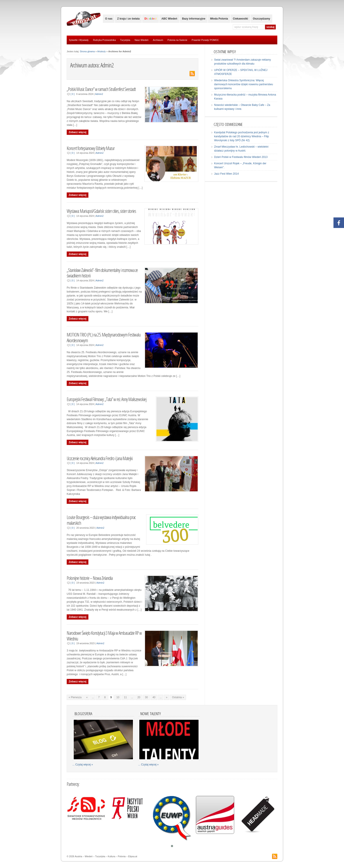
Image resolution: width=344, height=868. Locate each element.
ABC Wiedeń (169, 19)
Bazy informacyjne (194, 19)
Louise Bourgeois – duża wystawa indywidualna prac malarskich (101, 520)
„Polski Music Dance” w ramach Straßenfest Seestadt (101, 89)
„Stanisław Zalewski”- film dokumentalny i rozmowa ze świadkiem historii (102, 273)
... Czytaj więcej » (83, 765)
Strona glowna (87, 51)
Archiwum (158, 40)
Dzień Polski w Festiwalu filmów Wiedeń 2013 (241, 157)
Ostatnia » (178, 697)
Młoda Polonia (219, 19)
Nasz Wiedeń (141, 40)
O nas (109, 19)
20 (139, 697)
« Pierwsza (75, 697)
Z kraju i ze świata (128, 19)
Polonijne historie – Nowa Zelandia (90, 578)
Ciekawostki (240, 19)
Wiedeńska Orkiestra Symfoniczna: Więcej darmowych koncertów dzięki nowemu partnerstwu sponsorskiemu (244, 84)
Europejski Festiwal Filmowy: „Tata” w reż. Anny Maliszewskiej (107, 399)
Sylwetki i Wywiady (79, 40)
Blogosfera (83, 713)
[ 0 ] (73, 94)
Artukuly (101, 51)
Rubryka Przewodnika (104, 40)
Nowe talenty (151, 713)
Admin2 (99, 94)
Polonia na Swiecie (177, 40)
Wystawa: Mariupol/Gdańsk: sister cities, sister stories (101, 211)
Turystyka (125, 40)
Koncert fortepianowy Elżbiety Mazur (91, 148)
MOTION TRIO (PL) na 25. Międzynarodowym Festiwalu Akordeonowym (104, 337)
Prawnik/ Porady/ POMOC (205, 40)
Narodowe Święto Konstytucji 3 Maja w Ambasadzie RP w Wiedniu (104, 636)
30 (146, 697)
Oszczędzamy (262, 19)
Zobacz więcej (78, 132)
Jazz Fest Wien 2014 (226, 174)
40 (154, 697)
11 (125, 697)
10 (118, 697)
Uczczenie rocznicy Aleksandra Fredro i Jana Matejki (100, 458)
